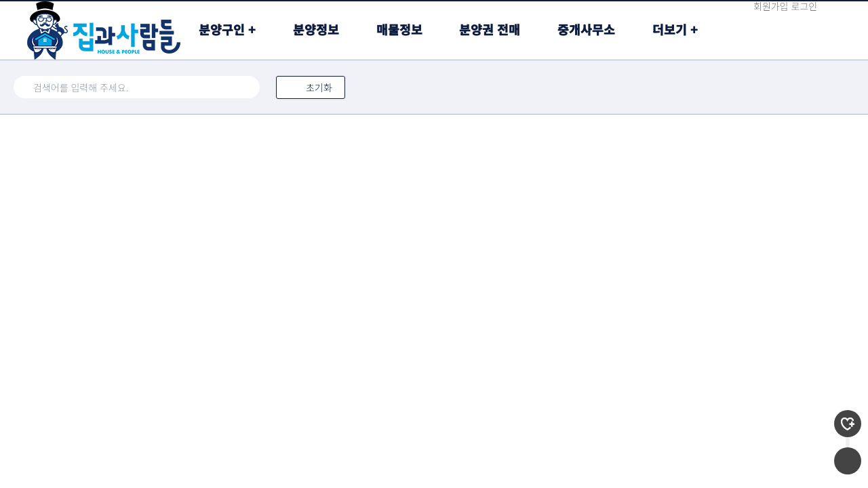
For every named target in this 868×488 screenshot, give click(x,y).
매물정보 (399, 29)
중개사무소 (586, 29)
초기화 (311, 87)
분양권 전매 (490, 29)
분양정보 (316, 29)
